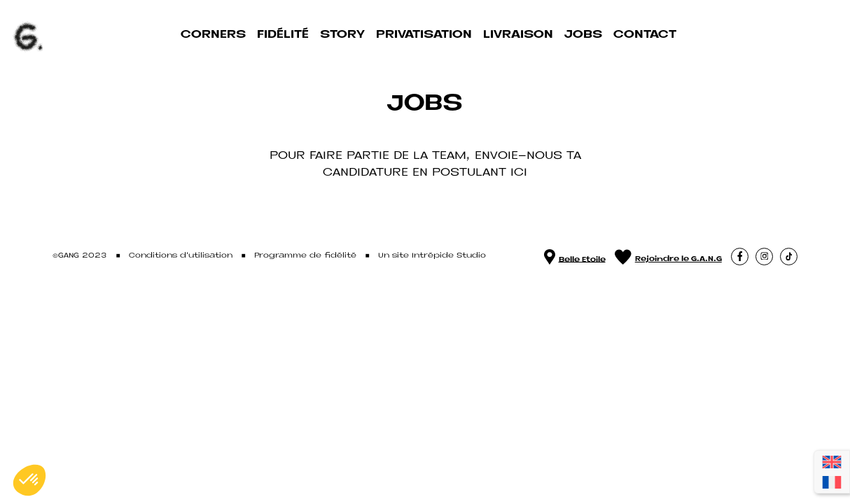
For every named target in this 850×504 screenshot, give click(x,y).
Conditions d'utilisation (181, 256)
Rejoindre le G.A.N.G (668, 257)
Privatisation (424, 35)
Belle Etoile (575, 257)
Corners (213, 35)
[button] (740, 257)
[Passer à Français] (832, 483)
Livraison (518, 35)
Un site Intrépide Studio (432, 256)
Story (342, 35)
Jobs (583, 35)
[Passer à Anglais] (832, 462)
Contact (645, 35)
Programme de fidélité (305, 256)
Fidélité (283, 35)
